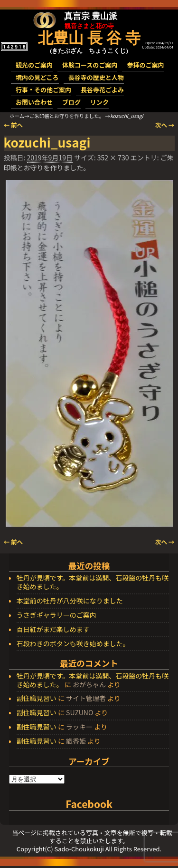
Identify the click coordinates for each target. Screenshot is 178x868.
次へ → (165, 125)
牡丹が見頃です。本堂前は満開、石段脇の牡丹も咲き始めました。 (93, 582)
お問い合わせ (34, 102)
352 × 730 (113, 158)
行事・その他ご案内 (43, 90)
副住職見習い (37, 698)
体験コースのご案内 (90, 65)
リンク (99, 102)
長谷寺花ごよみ (102, 90)
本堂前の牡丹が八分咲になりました (70, 601)
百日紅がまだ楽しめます (53, 630)
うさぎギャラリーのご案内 (56, 615)
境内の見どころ (37, 77)
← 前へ (14, 125)
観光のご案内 (34, 65)
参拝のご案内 (145, 65)
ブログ (71, 102)
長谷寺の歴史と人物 (96, 77)
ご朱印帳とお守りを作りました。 (67, 116)
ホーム (17, 116)
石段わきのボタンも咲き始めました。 (73, 644)
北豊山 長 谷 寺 (89, 38)
